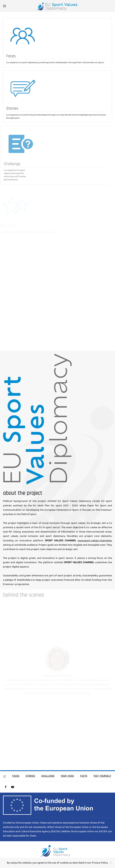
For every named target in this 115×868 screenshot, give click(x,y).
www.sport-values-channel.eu (95, 541)
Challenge (48, 776)
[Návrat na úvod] (57, 6)
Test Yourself (102, 776)
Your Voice (67, 776)
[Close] (111, 863)
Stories (30, 776)
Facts (84, 776)
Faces (16, 776)
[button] (4, 6)
